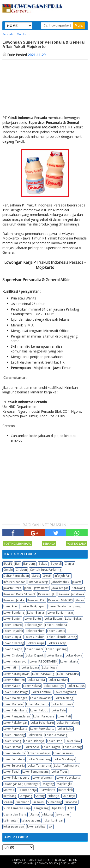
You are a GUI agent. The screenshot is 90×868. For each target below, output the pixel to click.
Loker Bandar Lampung (64, 606)
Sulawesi (38, 802)
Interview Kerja (39, 582)
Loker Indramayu (15, 661)
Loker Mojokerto (37, 704)
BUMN (8, 564)
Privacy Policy (47, 863)
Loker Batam (53, 619)
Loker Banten (12, 619)
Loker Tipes (60, 772)
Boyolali (56, 564)
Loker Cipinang (56, 649)
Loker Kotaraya (54, 686)
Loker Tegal (11, 772)
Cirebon (21, 570)
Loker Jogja (50, 667)
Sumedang (54, 802)
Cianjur (70, 564)
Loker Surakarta (14, 765)
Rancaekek (66, 790)
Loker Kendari (58, 680)
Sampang (26, 796)
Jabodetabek (60, 582)
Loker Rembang (14, 735)
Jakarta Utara (12, 588)
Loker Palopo (39, 710)
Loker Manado (13, 704)
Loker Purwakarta (15, 729)
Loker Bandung (14, 613)
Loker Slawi (73, 741)
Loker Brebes (35, 631)
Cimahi (8, 570)
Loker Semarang (56, 735)
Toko (71, 808)
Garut (36, 576)
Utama (34, 814)
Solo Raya (69, 796)
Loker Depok (35, 655)
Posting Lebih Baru (18, 544)
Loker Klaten (12, 686)
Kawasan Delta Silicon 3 (19, 594)
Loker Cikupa (36, 643)
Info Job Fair (63, 576)
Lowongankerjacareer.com (56, 860)
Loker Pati (64, 716)
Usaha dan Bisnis (15, 814)
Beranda (49, 544)
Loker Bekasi (74, 619)
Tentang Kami (24, 863)
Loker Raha (65, 729)
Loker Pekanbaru (42, 723)
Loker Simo (55, 741)
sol (51, 826)
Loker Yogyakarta (68, 778)
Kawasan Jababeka (71, 594)
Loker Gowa (74, 655)
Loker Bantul (33, 619)
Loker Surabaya (64, 759)
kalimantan (11, 820)
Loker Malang (64, 698)
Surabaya (71, 802)
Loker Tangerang (39, 765)
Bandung (29, 564)
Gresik (47, 576)
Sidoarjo (54, 796)
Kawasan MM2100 (60, 600)
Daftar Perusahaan (16, 576)
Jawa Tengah (60, 588)
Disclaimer (69, 863)
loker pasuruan (14, 826)
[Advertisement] (45, 86)
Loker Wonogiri (43, 778)
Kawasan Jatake (14, 600)
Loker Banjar (36, 613)
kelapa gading (31, 820)
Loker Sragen (51, 747)
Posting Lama (76, 544)
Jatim (28, 588)
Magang (48, 784)
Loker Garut (55, 655)
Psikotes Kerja (27, 790)
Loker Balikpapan (33, 606)
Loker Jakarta (69, 661)
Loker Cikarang (14, 643)
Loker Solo (32, 747)
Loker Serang (12, 741)
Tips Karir (58, 808)
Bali (18, 564)
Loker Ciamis (56, 631)
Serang (40, 796)
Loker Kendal (37, 680)
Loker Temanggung (35, 772)
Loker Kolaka (32, 686)
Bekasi (43, 564)
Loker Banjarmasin (60, 613)
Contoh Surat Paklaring (45, 570)
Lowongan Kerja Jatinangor (22, 784)
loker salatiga (36, 826)
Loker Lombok (42, 692)
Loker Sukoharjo (39, 753)
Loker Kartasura (68, 674)
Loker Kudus (76, 686)
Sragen (8, 802)
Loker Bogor (33, 625)
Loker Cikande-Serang (62, 637)
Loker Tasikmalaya (67, 765)
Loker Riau (35, 735)
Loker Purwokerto (42, 729)
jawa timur (63, 814)
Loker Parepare (44, 716)
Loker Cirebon (13, 655)
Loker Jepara (30, 667)
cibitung (47, 814)
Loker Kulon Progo (16, 692)
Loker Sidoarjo (34, 741)
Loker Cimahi (34, 649)
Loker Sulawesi (63, 753)
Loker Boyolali (13, 631)
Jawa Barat (41, 588)
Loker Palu (59, 710)
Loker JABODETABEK (43, 661)
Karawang (78, 588)
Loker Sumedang (39, 759)
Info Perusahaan (14, 582)
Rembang (10, 796)
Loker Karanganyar (16, 674)
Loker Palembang (15, 710)
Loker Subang (72, 747)
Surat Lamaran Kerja (17, 808)
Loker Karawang (43, 674)
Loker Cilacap (57, 643)
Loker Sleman (12, 747)
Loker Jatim (11, 667)
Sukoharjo (23, 802)
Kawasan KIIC (36, 600)
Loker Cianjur (12, 637)
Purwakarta (48, 790)
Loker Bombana (56, 625)
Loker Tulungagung (16, 778)
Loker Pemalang (68, 723)
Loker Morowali (62, 704)
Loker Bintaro (13, 625)
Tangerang (41, 808)
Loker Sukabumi (14, 753)
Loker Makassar (41, 698)
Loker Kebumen (14, 680)
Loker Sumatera (14, 759)
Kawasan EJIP (47, 594)
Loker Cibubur (34, 637)
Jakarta (77, 582)
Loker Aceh (11, 606)
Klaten (80, 600)
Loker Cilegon (13, 649)
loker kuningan (54, 820)
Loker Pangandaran (17, 716)
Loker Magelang (65, 692)
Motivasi (9, 790)
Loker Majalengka (15, 698)
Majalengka (65, 784)
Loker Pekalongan (15, 723)
